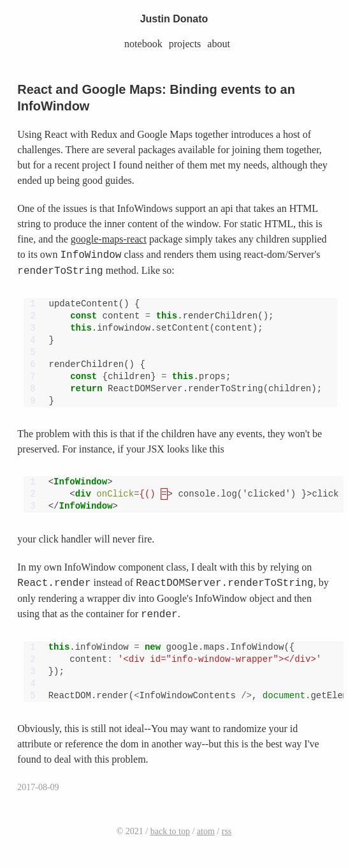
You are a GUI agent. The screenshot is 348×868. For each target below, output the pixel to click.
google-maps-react (109, 239)
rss (227, 831)
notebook (143, 44)
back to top (170, 831)
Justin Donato (174, 19)
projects (185, 44)
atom (206, 831)
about (219, 44)
